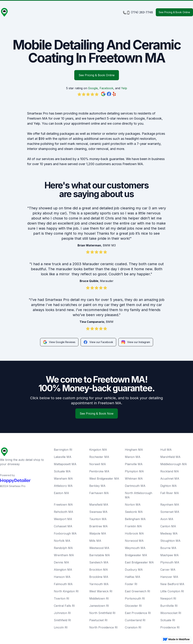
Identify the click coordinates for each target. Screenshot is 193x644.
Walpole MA (98, 533)
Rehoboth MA (64, 512)
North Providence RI (103, 627)
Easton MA (61, 493)
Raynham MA (170, 505)
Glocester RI (133, 606)
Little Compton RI (172, 591)
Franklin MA (133, 526)
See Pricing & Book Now (97, 413)
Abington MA (63, 570)
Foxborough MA (65, 533)
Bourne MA (168, 548)
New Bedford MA (172, 584)
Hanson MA (62, 577)
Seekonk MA (134, 512)
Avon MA (167, 519)
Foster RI (131, 584)
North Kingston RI (66, 591)
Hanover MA (169, 577)
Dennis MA (61, 562)
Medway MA (169, 533)
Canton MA (168, 526)
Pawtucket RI (98, 620)
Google (93, 88)
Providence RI (170, 627)
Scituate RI (168, 620)
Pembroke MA (99, 471)
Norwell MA (98, 464)
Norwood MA (134, 541)
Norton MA (133, 505)
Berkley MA (97, 486)
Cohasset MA (63, 526)
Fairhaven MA (99, 493)
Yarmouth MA (99, 584)
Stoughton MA (170, 541)
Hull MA (166, 450)
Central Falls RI (64, 606)
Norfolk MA (62, 541)
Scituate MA (62, 471)
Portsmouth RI (135, 598)
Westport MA (63, 519)
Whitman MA (134, 479)
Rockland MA (170, 471)
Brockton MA (99, 570)
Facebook (106, 88)
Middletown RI (99, 598)
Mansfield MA (99, 505)
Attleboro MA (63, 486)
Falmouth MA (63, 584)
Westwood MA (99, 548)
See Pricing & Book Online (174, 12)
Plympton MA (134, 471)
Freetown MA (63, 505)
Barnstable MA (100, 555)
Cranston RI (133, 627)
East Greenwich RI (138, 591)
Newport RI (168, 598)
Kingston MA (98, 450)
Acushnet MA (170, 479)
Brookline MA (99, 577)
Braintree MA (98, 526)
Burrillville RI (169, 606)
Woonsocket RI (171, 613)
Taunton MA (98, 519)
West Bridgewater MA (104, 479)
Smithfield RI (62, 620)
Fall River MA (170, 493)
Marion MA (133, 457)
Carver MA (168, 570)
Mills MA (95, 541)
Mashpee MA (170, 555)
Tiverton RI (62, 598)
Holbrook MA (134, 533)
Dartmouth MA (135, 486)
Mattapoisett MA (65, 464)
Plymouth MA (170, 562)
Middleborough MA (174, 464)
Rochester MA (99, 457)
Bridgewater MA (136, 555)
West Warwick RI (101, 591)
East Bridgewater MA (139, 562)
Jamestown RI (99, 606)
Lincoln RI (61, 627)
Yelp (124, 88)
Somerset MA (170, 512)
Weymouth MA (135, 548)
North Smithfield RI (102, 613)
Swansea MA (98, 512)
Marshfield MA (170, 457)
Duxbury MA (134, 570)
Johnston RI (62, 613)
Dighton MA (169, 486)
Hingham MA (134, 450)
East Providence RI (138, 613)
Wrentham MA (64, 555)
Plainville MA (134, 464)
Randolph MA (63, 548)
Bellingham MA (135, 519)
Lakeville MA (63, 457)
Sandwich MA (99, 562)
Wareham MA (63, 479)
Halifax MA (133, 577)
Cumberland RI (135, 620)
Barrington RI (63, 450)
